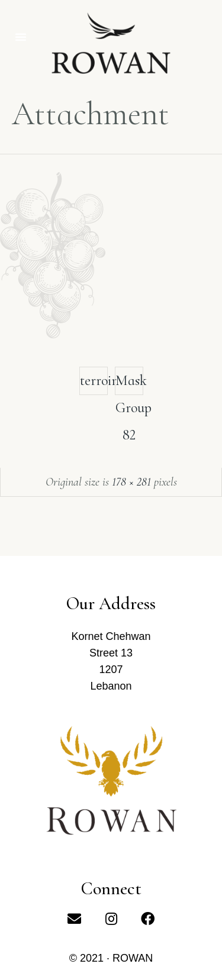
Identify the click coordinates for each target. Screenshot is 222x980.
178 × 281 (131, 482)
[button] (21, 37)
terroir (94, 381)
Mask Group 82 (129, 384)
